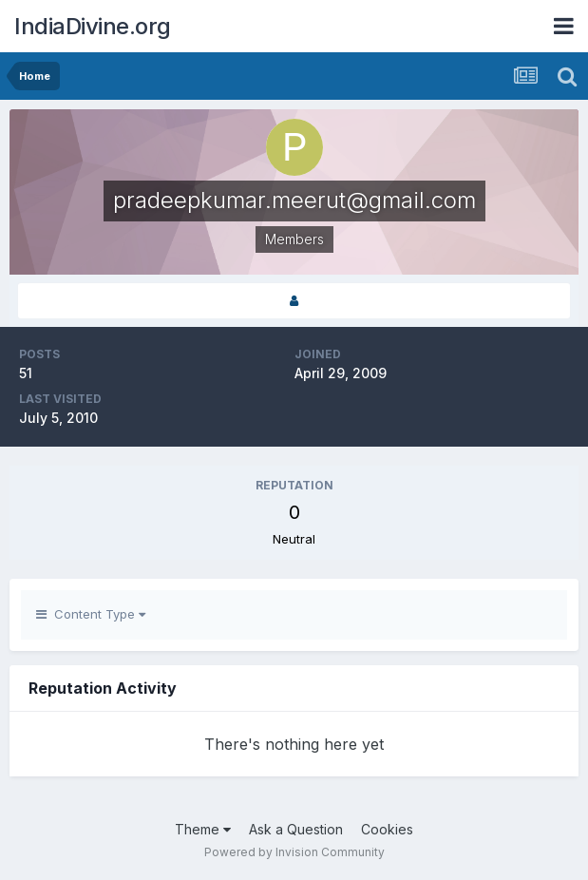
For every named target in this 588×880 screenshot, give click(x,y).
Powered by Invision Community (294, 852)
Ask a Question (296, 829)
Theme (203, 829)
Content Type (91, 614)
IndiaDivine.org (93, 26)
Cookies (387, 829)
